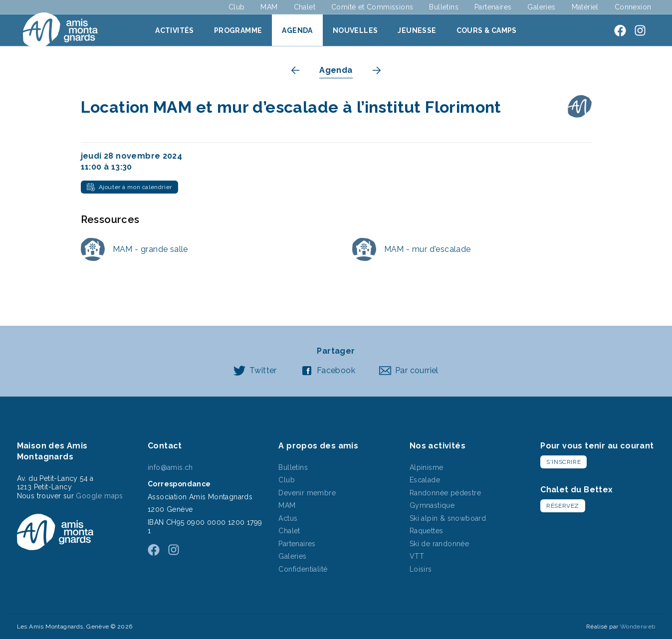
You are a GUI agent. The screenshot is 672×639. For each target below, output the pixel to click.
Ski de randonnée (439, 544)
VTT (417, 556)
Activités (175, 30)
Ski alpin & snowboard (448, 518)
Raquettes (427, 531)
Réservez (563, 506)
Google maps (99, 496)
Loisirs (421, 569)
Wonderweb (638, 627)
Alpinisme (427, 467)
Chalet (305, 7)
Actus (288, 518)
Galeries (541, 7)
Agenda (297, 30)
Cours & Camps (487, 30)
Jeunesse (417, 30)
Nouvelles (355, 30)
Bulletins (444, 7)
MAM (269, 7)
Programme (238, 30)
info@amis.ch (170, 467)
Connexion (633, 7)
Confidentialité (303, 569)
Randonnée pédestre (445, 493)
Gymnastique (432, 505)
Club (237, 7)
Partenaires (493, 7)
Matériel (585, 7)
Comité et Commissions (372, 7)
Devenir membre (307, 493)
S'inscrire (563, 462)
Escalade (425, 480)
